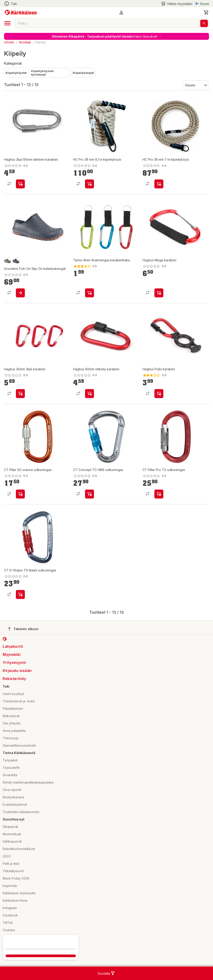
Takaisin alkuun (23, 629)
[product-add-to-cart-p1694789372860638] (159, 184)
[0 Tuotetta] (206, 13)
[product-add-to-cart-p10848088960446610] (20, 494)
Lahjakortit (13, 646)
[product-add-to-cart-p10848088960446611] (20, 594)
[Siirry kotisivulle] (21, 13)
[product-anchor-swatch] (16, 261)
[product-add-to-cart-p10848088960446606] (159, 494)
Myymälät (12, 654)
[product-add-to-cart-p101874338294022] (20, 184)
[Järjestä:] (195, 85)
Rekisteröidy (14, 679)
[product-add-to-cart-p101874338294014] (159, 394)
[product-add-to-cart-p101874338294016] (159, 293)
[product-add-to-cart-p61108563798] (20, 394)
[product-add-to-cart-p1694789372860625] (89, 184)
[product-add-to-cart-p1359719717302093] (89, 293)
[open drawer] (7, 23)
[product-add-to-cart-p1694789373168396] (20, 293)
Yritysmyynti (14, 663)
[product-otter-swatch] (8, 261)
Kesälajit (25, 42)
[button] (121, 13)
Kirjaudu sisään (17, 671)
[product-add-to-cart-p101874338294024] (89, 394)
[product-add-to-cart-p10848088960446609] (89, 494)
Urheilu (9, 42)
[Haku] (204, 23)
